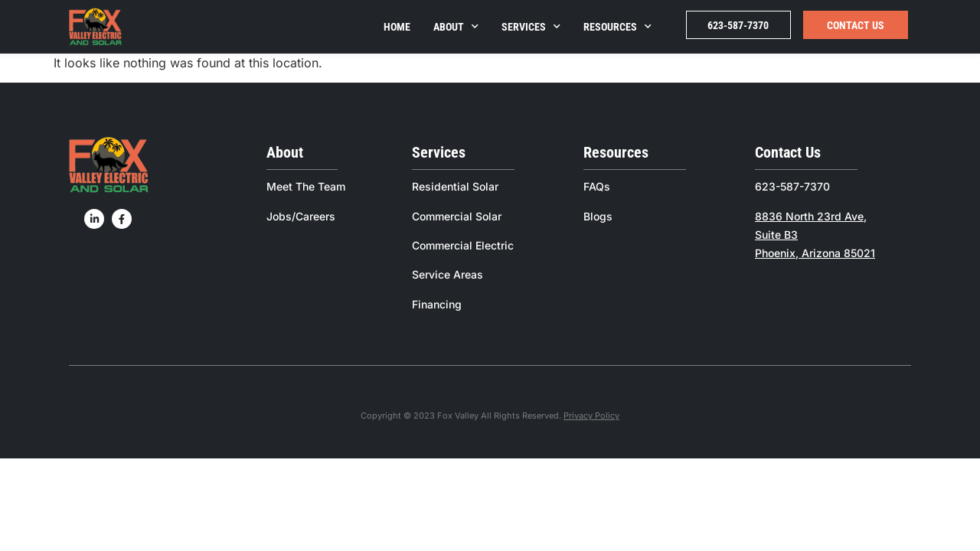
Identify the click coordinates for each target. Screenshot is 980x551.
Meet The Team (306, 186)
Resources (617, 27)
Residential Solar (455, 186)
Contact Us (856, 25)
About (456, 27)
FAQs (597, 186)
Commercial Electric (463, 245)
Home (397, 27)
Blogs (598, 216)
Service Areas (448, 274)
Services (531, 27)
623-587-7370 (738, 25)
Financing (437, 304)
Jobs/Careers (301, 216)
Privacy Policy (591, 416)
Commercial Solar (457, 216)
